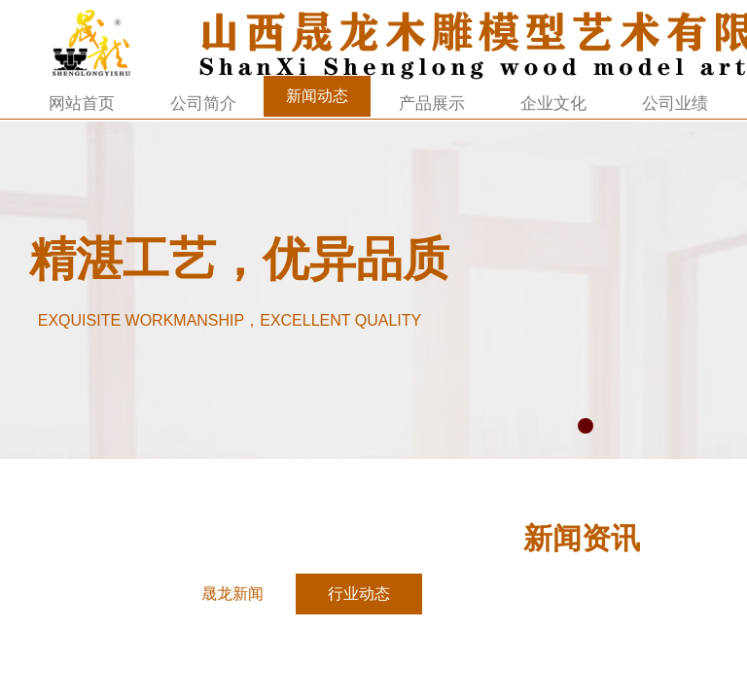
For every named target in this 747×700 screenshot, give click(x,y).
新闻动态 (317, 96)
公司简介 (203, 104)
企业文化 (553, 104)
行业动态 (359, 594)
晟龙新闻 (232, 594)
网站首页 (82, 104)
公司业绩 (675, 104)
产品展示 (432, 104)
